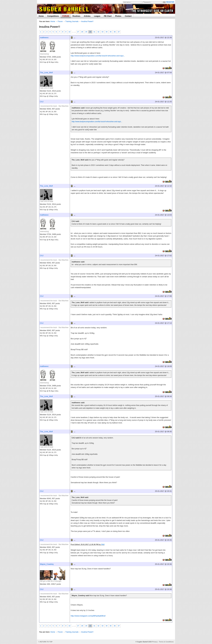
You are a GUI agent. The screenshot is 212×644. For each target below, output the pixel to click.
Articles (87, 16)
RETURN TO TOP (46, 642)
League (97, 16)
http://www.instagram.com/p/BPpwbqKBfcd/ (88, 616)
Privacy (155, 642)
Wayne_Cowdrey (47, 564)
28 (82, 32)
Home (41, 16)
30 (90, 32)
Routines (76, 16)
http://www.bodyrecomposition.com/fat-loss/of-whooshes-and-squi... (98, 56)
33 (102, 32)
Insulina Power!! (87, 21)
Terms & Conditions (166, 642)
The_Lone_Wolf (46, 73)
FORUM (66, 16)
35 (111, 32)
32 (98, 32)
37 (119, 32)
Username (127, 2)
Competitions (53, 16)
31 (94, 32)
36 (115, 32)
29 (86, 32)
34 (107, 32)
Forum (60, 21)
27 (78, 32)
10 (70, 32)
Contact (128, 16)
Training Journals (72, 21)
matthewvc (44, 37)
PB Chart (108, 16)
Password (146, 2)
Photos (118, 16)
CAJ (42, 102)
